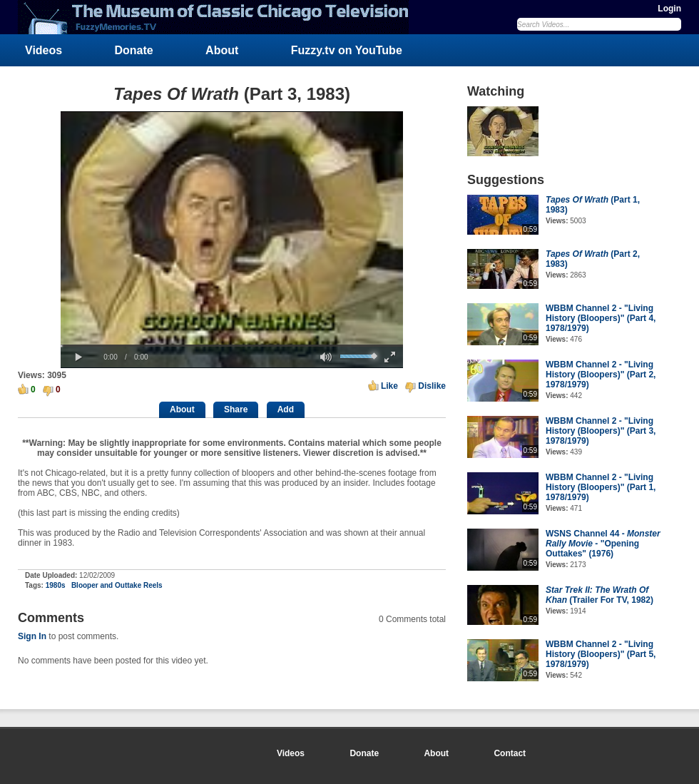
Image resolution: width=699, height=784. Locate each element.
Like (389, 386)
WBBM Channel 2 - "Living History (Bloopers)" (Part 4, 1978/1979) (601, 318)
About (222, 50)
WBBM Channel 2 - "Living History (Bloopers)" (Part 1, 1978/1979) (601, 487)
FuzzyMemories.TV (219, 17)
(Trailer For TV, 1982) (599, 595)
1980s (56, 585)
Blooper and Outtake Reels (117, 585)
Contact (510, 753)
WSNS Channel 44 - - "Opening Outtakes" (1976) (603, 544)
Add (286, 409)
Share (236, 409)
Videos (44, 50)
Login (669, 9)
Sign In (32, 636)
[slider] (232, 346)
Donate (134, 50)
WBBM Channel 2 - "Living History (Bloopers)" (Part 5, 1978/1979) (601, 654)
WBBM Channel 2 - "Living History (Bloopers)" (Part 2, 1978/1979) (601, 375)
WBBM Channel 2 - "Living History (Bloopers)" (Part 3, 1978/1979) (601, 431)
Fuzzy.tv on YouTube (347, 50)
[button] (78, 357)
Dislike (432, 386)
